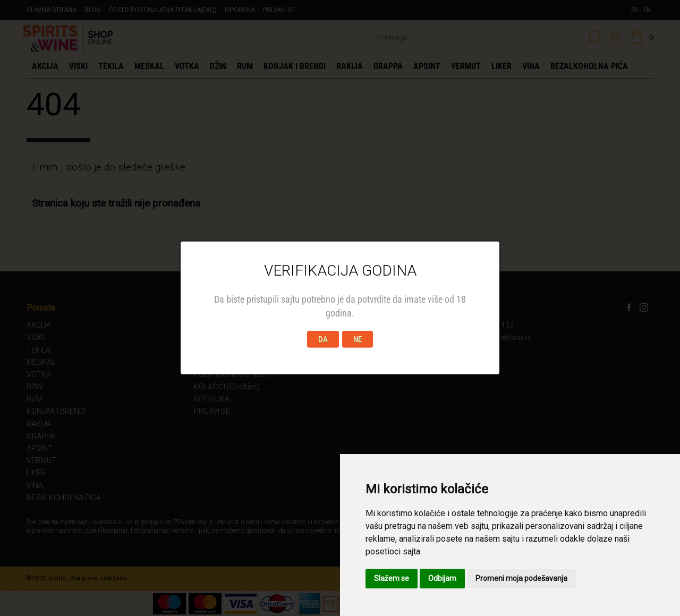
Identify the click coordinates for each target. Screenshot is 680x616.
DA (323, 339)
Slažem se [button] (392, 578)
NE (358, 339)
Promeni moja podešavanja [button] (521, 578)
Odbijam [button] (442, 578)
